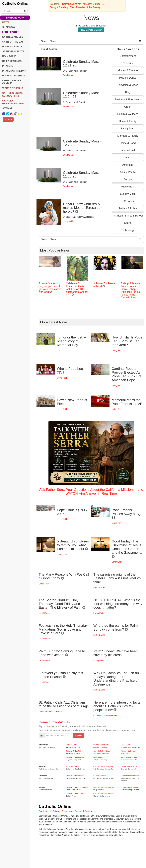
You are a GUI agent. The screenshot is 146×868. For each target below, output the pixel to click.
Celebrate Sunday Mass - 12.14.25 (82, 95)
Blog (128, 92)
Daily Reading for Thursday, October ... (83, 4)
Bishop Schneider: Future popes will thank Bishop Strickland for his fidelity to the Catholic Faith (131, 290)
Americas (128, 165)
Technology (128, 230)
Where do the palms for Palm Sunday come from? (116, 627)
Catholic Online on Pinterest (131, 787)
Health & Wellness (128, 114)
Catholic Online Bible (101, 745)
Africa (128, 158)
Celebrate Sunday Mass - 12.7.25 (82, 143)
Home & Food (128, 143)
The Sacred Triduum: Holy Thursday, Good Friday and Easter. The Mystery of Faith (62, 604)
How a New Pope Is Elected (72, 402)
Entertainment (128, 56)
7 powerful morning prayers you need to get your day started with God (50, 288)
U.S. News (128, 201)
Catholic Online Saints (74, 751)
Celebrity (128, 63)
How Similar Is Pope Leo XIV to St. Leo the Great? (127, 341)
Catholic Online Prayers (75, 757)
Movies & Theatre (128, 70)
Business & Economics (128, 99)
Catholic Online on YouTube (104, 787)
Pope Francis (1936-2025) (72, 512)
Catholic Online (72, 745)
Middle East (128, 187)
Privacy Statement (63, 811)
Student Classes (100, 776)
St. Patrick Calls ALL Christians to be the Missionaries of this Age (64, 704)
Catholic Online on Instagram (104, 794)
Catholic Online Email (129, 767)
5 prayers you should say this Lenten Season (61, 675)
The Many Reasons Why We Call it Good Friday (64, 576)
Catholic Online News (102, 751)
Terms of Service (84, 811)
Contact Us (45, 811)
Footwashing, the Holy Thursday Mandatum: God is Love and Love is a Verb (63, 629)
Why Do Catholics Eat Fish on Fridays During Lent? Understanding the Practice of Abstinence (116, 679)
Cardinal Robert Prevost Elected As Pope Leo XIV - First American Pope (127, 374)
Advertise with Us (73, 767)
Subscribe (8, 119)
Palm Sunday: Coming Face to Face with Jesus (62, 653)
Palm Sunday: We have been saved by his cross (115, 653)
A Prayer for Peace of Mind (104, 285)
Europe (128, 179)
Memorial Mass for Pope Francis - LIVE (127, 402)
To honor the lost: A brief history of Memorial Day (71, 341)
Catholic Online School (75, 776)
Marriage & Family (128, 136)
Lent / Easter (63, 554)
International (128, 150)
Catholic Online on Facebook (77, 787)
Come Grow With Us (54, 722)
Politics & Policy (128, 208)
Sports (128, 223)
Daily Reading (99, 757)
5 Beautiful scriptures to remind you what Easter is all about (73, 545)
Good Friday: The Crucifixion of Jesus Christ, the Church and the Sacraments (127, 549)
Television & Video (128, 85)
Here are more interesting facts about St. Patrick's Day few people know (117, 706)
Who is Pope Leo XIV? (70, 370)
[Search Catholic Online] (25, 11)
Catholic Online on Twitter (76, 794)
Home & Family (128, 121)
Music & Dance (128, 78)
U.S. (59, 350)
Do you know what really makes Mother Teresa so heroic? (82, 208)
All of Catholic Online (129, 757)
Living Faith (68, 221)
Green (128, 107)
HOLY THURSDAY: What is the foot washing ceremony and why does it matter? (118, 604)
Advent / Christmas (128, 751)
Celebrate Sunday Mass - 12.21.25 (82, 63)
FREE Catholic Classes (91, 30)
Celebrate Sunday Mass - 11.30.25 (82, 174)
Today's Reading (59, 7)
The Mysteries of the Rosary (85, 7)
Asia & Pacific (128, 172)
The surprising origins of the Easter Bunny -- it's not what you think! (118, 578)
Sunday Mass (69, 75)
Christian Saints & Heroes (129, 216)
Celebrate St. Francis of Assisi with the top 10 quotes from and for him (77, 289)
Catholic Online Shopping (103, 767)
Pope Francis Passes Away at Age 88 (127, 514)
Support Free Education (130, 776)
